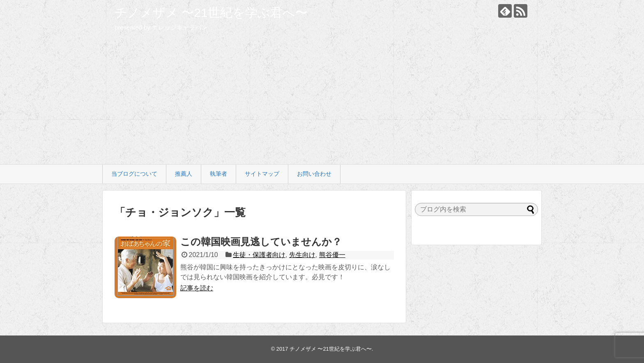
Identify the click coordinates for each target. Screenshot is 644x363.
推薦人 (184, 174)
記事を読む (197, 288)
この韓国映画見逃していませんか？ (261, 242)
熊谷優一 (332, 255)
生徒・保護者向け (259, 255)
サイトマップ (262, 174)
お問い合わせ (314, 174)
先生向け (302, 255)
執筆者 (218, 174)
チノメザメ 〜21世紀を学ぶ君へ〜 (211, 13)
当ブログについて (134, 174)
